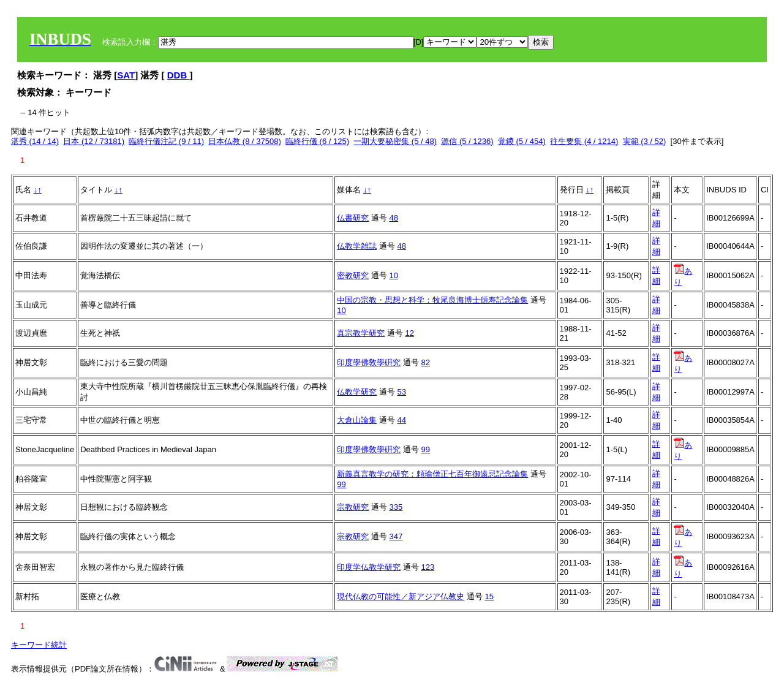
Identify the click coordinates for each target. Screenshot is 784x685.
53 (401, 392)
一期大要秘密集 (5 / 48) (395, 141)
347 (396, 536)
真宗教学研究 (361, 333)
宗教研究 (353, 507)
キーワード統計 (39, 645)
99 (425, 449)
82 (425, 362)
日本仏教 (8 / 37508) (245, 141)
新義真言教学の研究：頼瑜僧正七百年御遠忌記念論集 (432, 474)
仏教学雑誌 (357, 246)
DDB (179, 75)
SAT (126, 75)
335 (396, 507)
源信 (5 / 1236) (467, 141)
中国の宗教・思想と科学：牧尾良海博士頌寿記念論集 (432, 300)
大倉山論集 (357, 420)
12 (409, 333)
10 (393, 275)
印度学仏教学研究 (369, 567)
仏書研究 (353, 218)
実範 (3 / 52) (645, 141)
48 (393, 218)
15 (489, 596)
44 (401, 420)
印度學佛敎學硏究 (369, 362)
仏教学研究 (357, 392)
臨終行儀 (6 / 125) (317, 141)
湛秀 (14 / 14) (35, 141)
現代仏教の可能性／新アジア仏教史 (401, 596)
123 (428, 567)
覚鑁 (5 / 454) (522, 141)
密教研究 (353, 275)
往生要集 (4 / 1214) (584, 141)
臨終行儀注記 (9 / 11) (166, 141)
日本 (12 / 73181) (94, 141)
